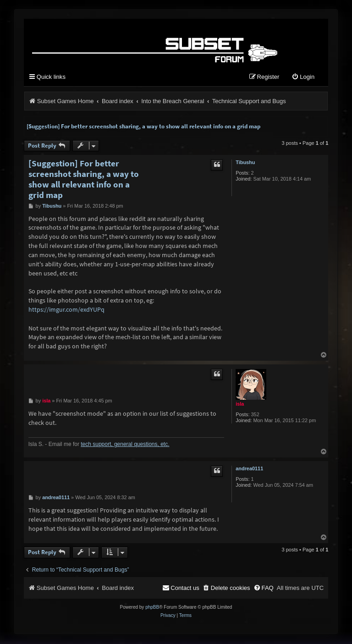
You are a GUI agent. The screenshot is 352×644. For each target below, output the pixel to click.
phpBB (152, 608)
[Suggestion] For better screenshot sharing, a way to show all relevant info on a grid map (143, 127)
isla (240, 405)
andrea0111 (249, 469)
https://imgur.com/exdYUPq (66, 310)
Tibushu (245, 163)
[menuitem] (303, 78)
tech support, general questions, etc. (125, 445)
